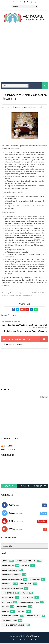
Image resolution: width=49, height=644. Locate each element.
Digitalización (28, 598)
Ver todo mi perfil (8, 450)
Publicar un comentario (14, 345)
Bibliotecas (7, 585)
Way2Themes (33, 637)
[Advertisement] (24, 55)
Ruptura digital (33, 617)
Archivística (35, 580)
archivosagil (9, 446)
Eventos (6, 607)
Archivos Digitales (10, 571)
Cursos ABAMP (8, 598)
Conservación (8, 594)
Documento (7, 603)
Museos (5, 612)
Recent (9, 487)
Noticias (21, 612)
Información (22, 607)
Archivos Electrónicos (12, 575)
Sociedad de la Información (13, 626)
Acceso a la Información (26, 562)
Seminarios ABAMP (10, 621)
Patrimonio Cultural (11, 617)
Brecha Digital (26, 585)
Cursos (25, 594)
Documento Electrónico (29, 603)
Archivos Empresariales (12, 580)
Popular (24, 487)
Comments (40, 487)
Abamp (5, 562)
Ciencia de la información (12, 589)
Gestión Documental (34, 108)
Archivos (25, 566)
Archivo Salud (8, 566)
